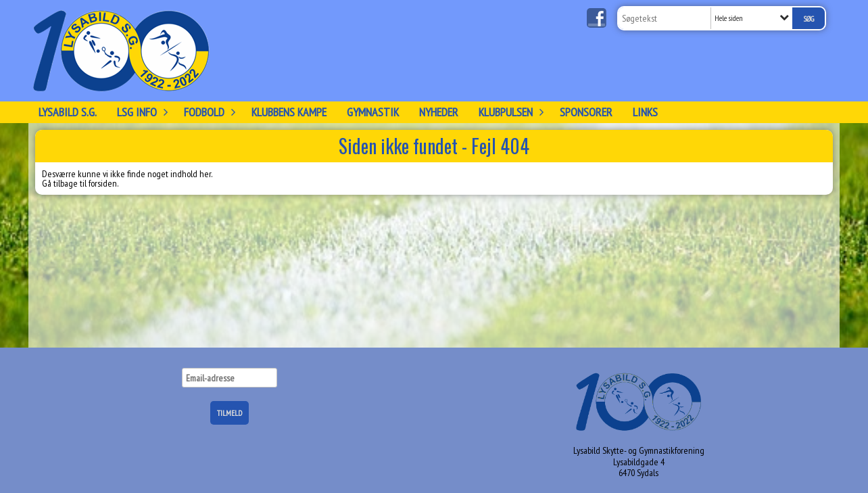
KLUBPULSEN (509, 112)
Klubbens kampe (289, 112)
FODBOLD (208, 112)
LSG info (140, 112)
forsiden (103, 183)
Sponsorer (586, 112)
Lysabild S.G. (68, 112)
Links (645, 112)
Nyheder (439, 112)
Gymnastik (373, 112)
